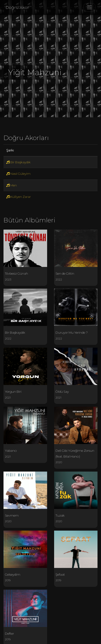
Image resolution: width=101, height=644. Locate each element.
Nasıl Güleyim (18, 174)
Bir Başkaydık (18, 162)
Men (12, 185)
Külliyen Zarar (19, 197)
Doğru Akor (17, 7)
